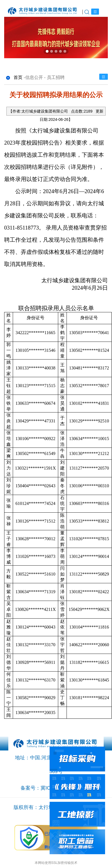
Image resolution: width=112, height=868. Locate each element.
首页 (18, 77)
